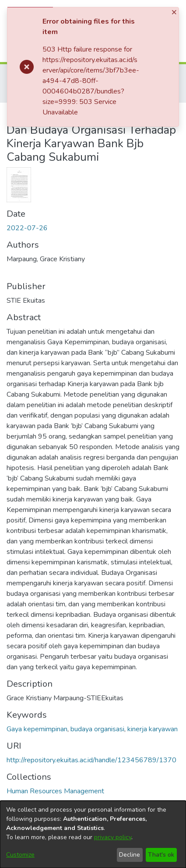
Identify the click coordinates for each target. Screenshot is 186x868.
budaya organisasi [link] (97, 729)
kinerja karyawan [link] (153, 729)
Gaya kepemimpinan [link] (37, 729)
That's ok (161, 855)
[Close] (175, 12)
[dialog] (93, 834)
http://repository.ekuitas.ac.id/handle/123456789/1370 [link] (91, 760)
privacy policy (113, 837)
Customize (20, 855)
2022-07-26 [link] (27, 228)
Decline (130, 855)
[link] (55, 791)
